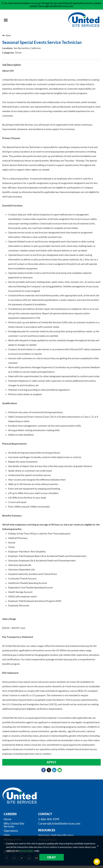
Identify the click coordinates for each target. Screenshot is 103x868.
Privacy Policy (47, 840)
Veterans (9, 844)
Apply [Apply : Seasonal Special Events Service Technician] (51, 762)
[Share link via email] (60, 770)
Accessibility (46, 844)
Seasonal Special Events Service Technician (42, 42)
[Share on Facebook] (44, 770)
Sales (7, 835)
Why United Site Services (14, 825)
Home (8, 819)
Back (6, 35)
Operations (11, 831)
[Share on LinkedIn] (54, 770)
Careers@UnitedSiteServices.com (59, 823)
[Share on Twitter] (49, 770)
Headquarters (13, 839)
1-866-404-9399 (49, 819)
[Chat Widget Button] (97, 862)
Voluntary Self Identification (56, 835)
